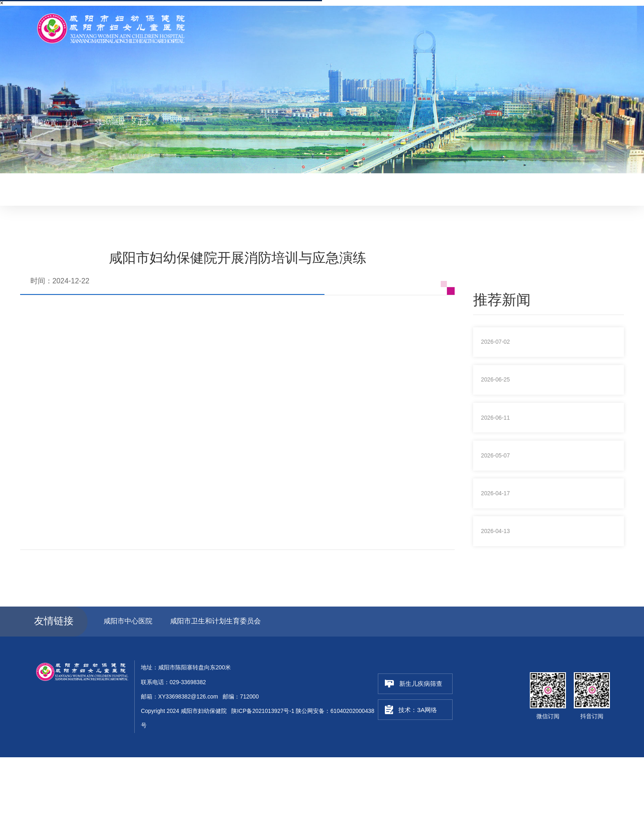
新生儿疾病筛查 (412, 758)
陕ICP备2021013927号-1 (263, 786)
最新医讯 (231, 189)
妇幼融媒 (317, 189)
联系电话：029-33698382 (499, 14)
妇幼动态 (274, 189)
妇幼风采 (360, 189)
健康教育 (403, 189)
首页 (71, 122)
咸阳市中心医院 (129, 696)
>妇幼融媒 (110, 122)
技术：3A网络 (413, 785)
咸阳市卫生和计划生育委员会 (223, 696)
